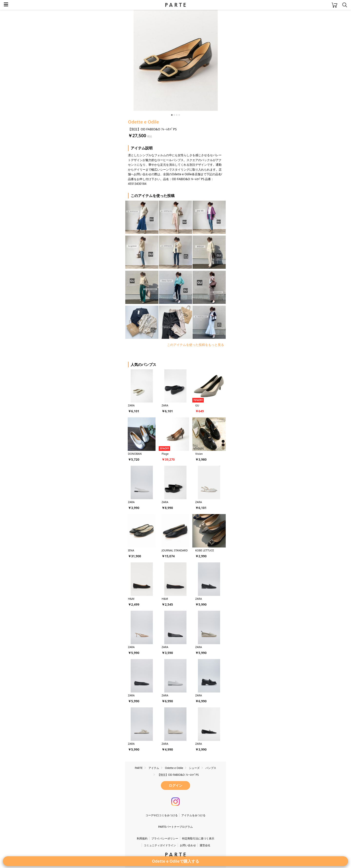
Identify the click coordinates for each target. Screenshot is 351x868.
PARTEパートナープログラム (175, 827)
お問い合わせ (188, 845)
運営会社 (205, 845)
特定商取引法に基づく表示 (198, 838)
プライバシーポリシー (165, 838)
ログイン (175, 785)
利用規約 (142, 838)
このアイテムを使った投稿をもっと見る (195, 345)
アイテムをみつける (193, 815)
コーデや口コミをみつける (162, 815)
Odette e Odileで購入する (175, 861)
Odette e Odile (143, 122)
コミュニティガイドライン (160, 845)
